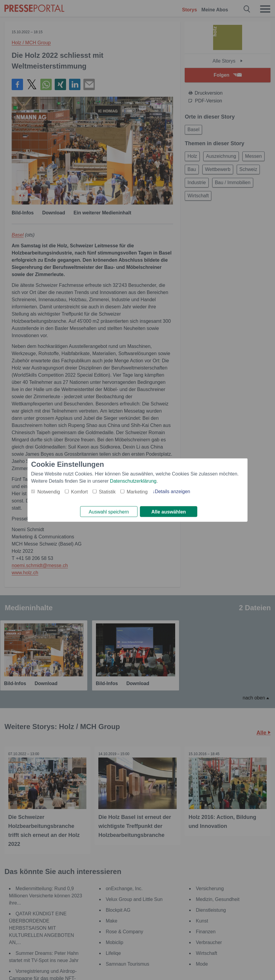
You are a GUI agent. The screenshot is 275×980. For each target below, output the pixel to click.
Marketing (137, 491)
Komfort (80, 491)
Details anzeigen (172, 491)
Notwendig (49, 491)
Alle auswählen (169, 512)
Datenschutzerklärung (133, 480)
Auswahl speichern (109, 512)
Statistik (107, 491)
